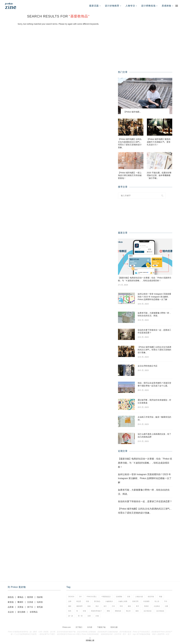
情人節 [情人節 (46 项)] (157, 601)
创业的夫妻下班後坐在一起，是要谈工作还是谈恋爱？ (154, 331)
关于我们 (79, 627)
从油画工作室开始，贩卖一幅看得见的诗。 (154, 418)
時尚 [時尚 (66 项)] (121, 606)
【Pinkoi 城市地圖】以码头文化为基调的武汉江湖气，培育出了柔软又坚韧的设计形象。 (130, 143)
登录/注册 (114, 627)
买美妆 (20, 607)
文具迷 (30, 602)
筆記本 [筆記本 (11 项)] (128, 611)
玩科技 (40, 602)
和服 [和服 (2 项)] (161, 597)
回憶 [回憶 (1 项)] (87, 601)
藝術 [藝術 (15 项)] (137, 611)
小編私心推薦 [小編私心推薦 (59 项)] (123, 601)
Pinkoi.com (67, 627)
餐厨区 (20, 602)
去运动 (11, 612)
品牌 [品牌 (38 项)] (70, 601)
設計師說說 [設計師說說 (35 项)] (160, 611)
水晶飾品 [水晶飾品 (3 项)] (157, 606)
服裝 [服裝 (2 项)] (129, 606)
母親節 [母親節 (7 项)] (146, 606)
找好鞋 (40, 597)
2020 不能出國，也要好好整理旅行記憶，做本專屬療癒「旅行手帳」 (159, 175)
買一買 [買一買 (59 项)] (80, 616)
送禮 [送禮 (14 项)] (89, 616)
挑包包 (11, 597)
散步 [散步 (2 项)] (97, 606)
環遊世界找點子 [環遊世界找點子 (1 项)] (96, 611)
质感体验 (166, 6)
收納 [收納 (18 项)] (89, 606)
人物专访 (130, 6)
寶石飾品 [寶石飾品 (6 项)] (97, 601)
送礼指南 (21, 612)
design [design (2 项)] (71, 597)
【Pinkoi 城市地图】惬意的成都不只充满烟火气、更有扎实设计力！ (159, 142)
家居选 (11, 602)
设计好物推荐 (112, 6)
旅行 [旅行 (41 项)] (105, 606)
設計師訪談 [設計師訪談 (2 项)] (148, 611)
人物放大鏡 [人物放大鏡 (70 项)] (139, 597)
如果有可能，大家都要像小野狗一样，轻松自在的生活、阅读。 (154, 314)
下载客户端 (101, 627)
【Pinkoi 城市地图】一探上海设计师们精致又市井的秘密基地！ (130, 175)
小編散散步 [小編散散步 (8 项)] (109, 601)
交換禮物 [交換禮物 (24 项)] (119, 597)
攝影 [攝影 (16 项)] (70, 606)
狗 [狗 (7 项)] (77, 611)
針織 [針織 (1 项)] (97, 616)
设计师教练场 (148, 6)
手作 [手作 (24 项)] (166, 601)
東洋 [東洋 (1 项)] (138, 606)
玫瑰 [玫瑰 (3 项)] (84, 611)
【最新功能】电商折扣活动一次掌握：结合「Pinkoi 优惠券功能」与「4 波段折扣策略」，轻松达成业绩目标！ (145, 279)
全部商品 (34, 612)
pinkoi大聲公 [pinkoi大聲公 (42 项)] (92, 597)
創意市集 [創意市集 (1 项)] (151, 597)
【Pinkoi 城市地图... (132, 112)
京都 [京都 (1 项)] (129, 597)
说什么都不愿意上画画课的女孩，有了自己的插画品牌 (154, 435)
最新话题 (94, 6)
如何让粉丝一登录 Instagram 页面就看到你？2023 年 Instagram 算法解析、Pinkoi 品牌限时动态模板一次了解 (154, 297)
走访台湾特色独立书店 (148, 366)
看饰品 (20, 597)
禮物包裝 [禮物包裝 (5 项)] (118, 611)
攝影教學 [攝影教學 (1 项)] (79, 606)
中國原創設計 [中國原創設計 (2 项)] (106, 597)
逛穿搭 (30, 597)
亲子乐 (30, 607)
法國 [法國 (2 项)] (166, 606)
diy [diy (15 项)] (80, 597)
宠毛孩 (40, 607)
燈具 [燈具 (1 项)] (70, 611)
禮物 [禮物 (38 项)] (108, 611)
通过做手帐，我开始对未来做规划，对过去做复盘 (154, 401)
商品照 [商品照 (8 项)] (79, 601)
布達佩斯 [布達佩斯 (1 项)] (146, 601)
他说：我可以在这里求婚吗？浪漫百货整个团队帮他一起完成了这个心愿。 (154, 384)
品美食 (11, 607)
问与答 (90, 627)
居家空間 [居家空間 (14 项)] (135, 601)
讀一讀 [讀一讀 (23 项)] (71, 616)
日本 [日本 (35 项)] (113, 606)
